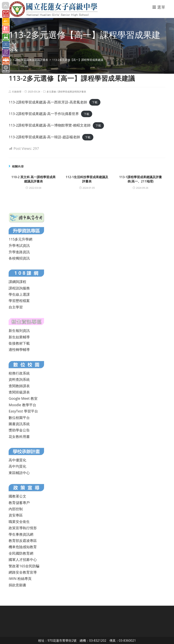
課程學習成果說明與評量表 (72, 92)
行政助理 (17, 92)
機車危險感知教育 (23, 547)
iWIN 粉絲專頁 (20, 578)
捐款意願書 (17, 585)
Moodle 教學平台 (22, 405)
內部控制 (16, 509)
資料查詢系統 (19, 379)
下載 (95, 102)
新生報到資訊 (19, 331)
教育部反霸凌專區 (23, 541)
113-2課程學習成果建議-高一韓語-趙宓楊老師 (44, 137)
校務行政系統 (19, 373)
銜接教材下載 (19, 343)
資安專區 (16, 515)
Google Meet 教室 (23, 398)
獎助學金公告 (19, 430)
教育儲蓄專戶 (19, 503)
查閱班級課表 (19, 392)
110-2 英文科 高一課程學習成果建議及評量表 (33, 179)
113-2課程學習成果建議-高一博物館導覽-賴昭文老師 (50, 125)
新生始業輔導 (19, 337)
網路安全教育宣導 (23, 572)
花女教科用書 (19, 437)
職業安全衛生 (19, 522)
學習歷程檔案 (19, 301)
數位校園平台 (19, 418)
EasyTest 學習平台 (23, 411)
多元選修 (51, 92)
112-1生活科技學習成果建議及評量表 (87, 179)
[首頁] (10, 60)
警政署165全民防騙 (24, 566)
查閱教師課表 (19, 386)
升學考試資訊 (19, 245)
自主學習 (16, 307)
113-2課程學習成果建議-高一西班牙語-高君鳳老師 (48, 102)
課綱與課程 (17, 282)
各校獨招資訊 (19, 258)
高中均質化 (17, 466)
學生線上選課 (19, 294)
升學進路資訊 (19, 252)
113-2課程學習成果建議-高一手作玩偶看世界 (44, 114)
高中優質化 (17, 460)
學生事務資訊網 (21, 534)
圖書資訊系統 (19, 424)
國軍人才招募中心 (23, 560)
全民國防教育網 (21, 553)
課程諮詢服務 (19, 288)
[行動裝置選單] (159, 7)
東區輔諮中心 (19, 473)
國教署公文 (17, 496)
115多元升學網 (20, 239)
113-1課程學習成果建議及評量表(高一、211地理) (141, 179)
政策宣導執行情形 (23, 528)
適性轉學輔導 (19, 349)
